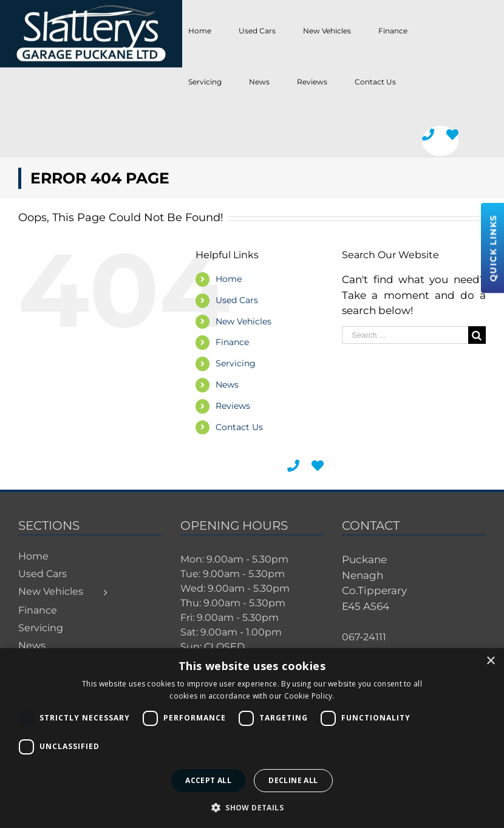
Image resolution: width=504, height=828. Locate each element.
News (227, 385)
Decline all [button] (293, 780)
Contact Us (239, 427)
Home (229, 279)
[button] (252, 807)
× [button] (490, 661)
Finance (232, 342)
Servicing (236, 363)
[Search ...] (405, 335)
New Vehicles (243, 321)
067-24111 (364, 637)
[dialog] (252, 738)
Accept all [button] (208, 780)
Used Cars (237, 300)
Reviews (233, 406)
